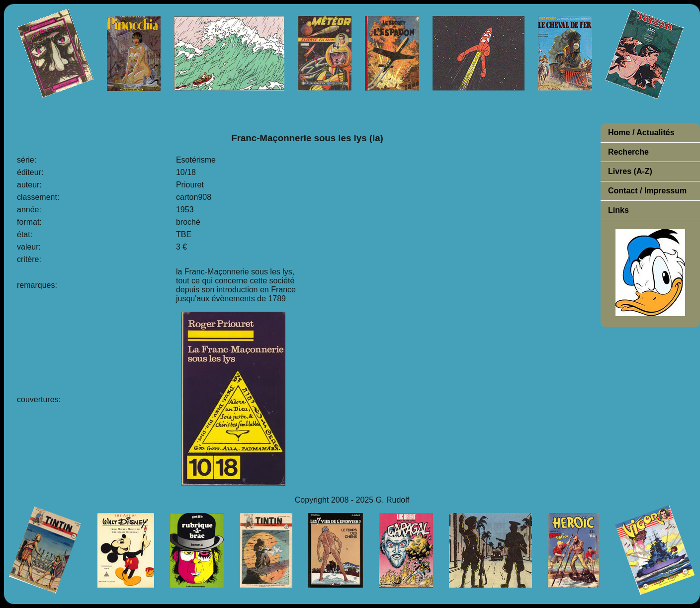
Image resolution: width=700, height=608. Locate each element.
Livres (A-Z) (630, 171)
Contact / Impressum (647, 191)
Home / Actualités (641, 132)
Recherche (628, 152)
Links (618, 210)
